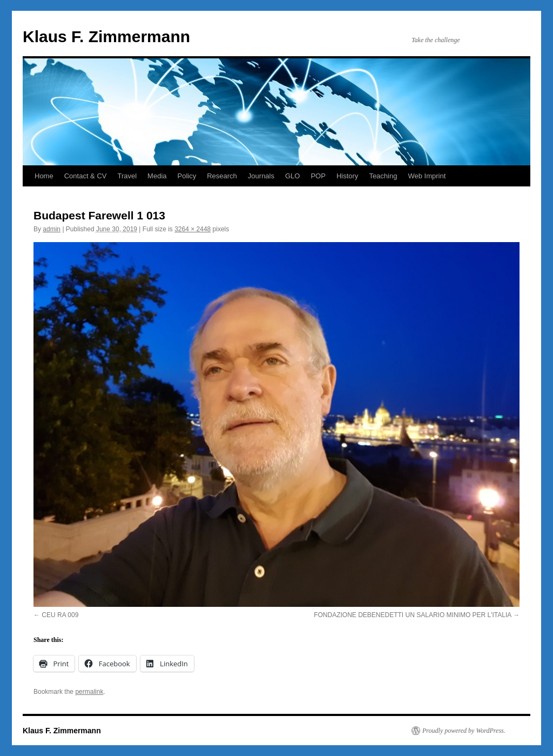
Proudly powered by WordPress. (464, 731)
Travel (127, 176)
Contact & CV (86, 176)
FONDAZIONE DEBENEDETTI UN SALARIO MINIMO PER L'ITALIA (412, 615)
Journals (261, 176)
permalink (89, 692)
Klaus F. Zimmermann (106, 36)
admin (52, 229)
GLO (292, 176)
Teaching (383, 176)
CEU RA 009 (60, 615)
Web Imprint (427, 176)
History (347, 176)
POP (318, 176)
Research (222, 176)
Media (157, 176)
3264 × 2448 (193, 229)
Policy (187, 176)
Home (44, 176)
